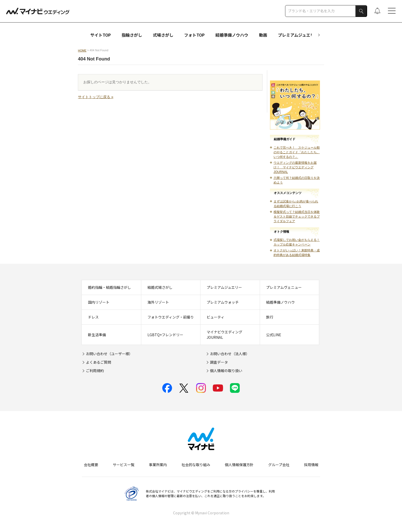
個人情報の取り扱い (226, 371)
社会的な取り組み (196, 465)
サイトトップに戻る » (96, 97)
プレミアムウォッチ (223, 302)
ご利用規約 (95, 371)
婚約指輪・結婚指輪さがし (109, 287)
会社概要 (91, 465)
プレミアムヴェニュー (284, 287)
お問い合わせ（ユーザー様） (109, 354)
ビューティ (215, 317)
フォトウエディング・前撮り (171, 317)
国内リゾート (99, 302)
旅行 (270, 317)
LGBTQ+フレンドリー (165, 335)
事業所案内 (158, 465)
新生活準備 (97, 335)
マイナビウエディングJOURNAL (224, 335)
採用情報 (311, 465)
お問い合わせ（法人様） (230, 354)
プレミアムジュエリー (298, 35)
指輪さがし (132, 35)
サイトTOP (100, 35)
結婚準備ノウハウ (232, 35)
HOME (82, 50)
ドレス (93, 317)
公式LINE (274, 335)
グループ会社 (279, 465)
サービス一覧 (124, 465)
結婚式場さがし (160, 287)
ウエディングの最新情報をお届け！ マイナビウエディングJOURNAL (295, 167)
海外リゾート (158, 302)
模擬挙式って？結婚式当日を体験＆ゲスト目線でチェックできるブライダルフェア (297, 217)
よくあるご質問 (98, 362)
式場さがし (163, 35)
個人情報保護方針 (239, 465)
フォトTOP (194, 35)
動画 (263, 35)
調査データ (219, 362)
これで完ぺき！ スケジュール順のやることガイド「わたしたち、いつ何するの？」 (297, 152)
